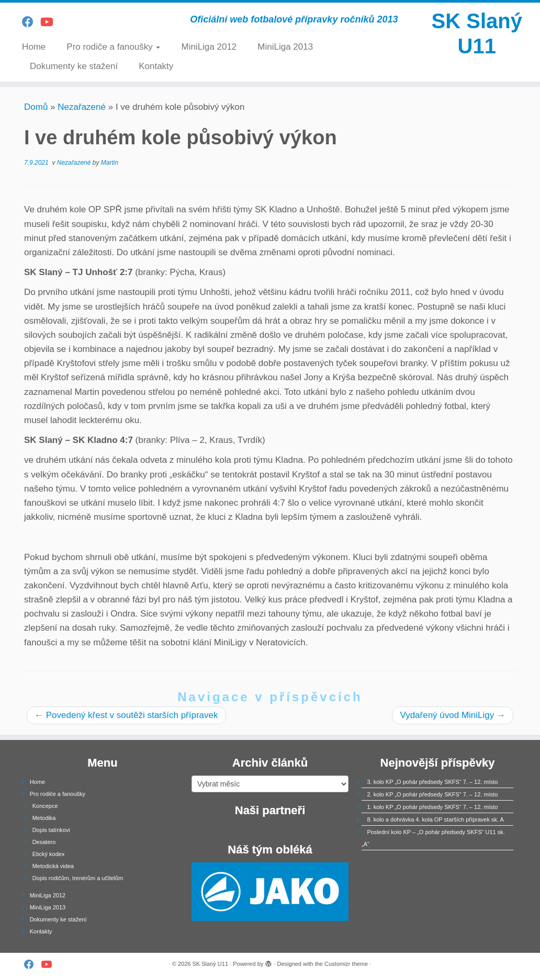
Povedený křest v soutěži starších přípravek (126, 715)
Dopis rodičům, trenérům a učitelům (78, 878)
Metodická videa (53, 866)
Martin (110, 163)
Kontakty (156, 66)
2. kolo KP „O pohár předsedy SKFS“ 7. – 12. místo (432, 794)
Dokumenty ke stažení (74, 66)
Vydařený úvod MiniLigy (453, 715)
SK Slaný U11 (477, 33)
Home (34, 47)
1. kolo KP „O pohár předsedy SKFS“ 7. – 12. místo (432, 807)
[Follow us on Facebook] (31, 22)
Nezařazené (82, 107)
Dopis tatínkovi (51, 830)
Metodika (44, 818)
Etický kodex (49, 854)
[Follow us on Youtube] (50, 22)
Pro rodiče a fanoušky (113, 47)
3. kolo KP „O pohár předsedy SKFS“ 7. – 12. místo (432, 782)
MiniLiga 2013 (285, 47)
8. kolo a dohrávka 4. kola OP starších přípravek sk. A (435, 819)
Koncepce (45, 806)
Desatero (44, 842)
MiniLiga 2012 (209, 47)
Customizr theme (346, 964)
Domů (36, 107)
